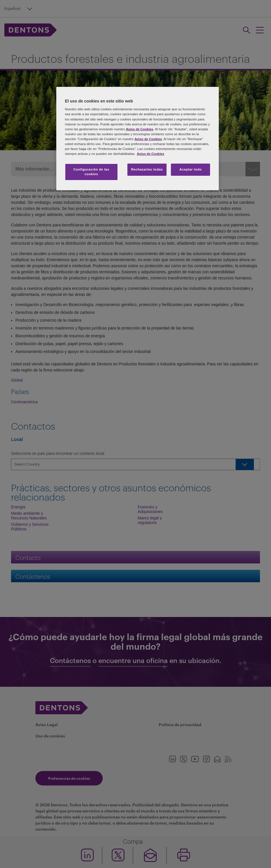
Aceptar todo (190, 169)
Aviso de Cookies (140, 129)
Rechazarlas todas (147, 169)
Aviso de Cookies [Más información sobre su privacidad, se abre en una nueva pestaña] (151, 154)
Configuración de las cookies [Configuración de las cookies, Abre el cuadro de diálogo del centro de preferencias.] (91, 172)
